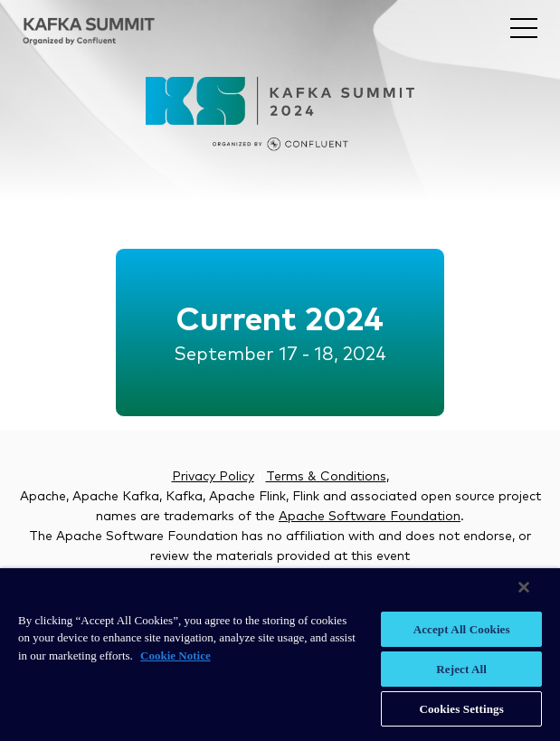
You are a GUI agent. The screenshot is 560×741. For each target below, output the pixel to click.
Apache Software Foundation (370, 517)
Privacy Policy (213, 477)
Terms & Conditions (326, 477)
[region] (280, 655)
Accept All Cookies (462, 629)
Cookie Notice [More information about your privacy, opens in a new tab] (176, 655)
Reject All (461, 669)
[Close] (524, 587)
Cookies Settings (461, 709)
